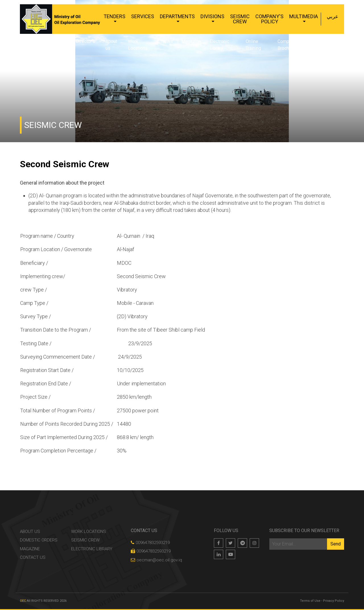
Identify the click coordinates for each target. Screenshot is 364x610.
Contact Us (326, 45)
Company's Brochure (288, 45)
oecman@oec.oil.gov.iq (156, 560)
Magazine (191, 41)
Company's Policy (269, 19)
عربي (333, 16)
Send (336, 544)
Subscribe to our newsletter (304, 531)
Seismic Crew (240, 19)
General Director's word (77, 45)
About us (111, 45)
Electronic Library (219, 45)
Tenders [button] (114, 16)
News (167, 41)
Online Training (253, 45)
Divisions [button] (212, 16)
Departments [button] (177, 16)
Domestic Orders (39, 540)
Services (143, 16)
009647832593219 (150, 543)
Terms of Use (310, 601)
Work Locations (138, 45)
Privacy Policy (334, 601)
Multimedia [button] (304, 16)
